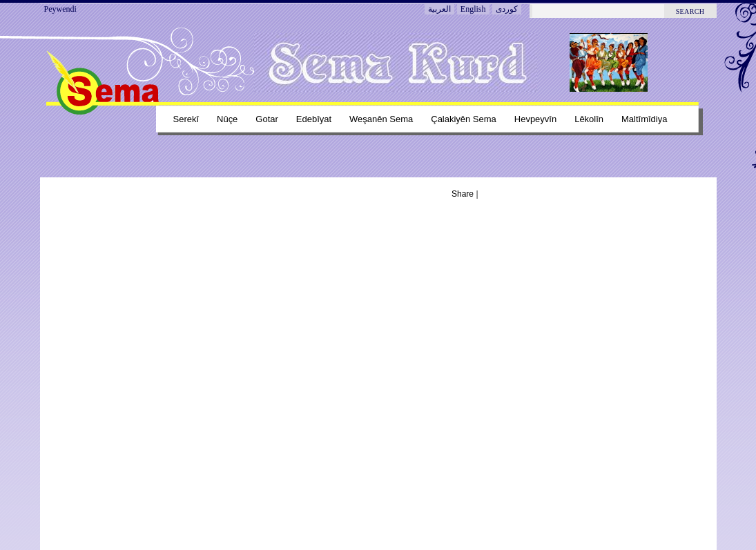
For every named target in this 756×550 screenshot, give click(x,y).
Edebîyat (314, 119)
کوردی (507, 9)
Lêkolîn (589, 119)
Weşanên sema (381, 119)
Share (463, 194)
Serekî (186, 119)
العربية (439, 9)
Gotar (266, 119)
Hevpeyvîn (535, 119)
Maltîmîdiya (644, 119)
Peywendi (60, 9)
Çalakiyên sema (464, 119)
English (473, 9)
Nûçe (227, 119)
